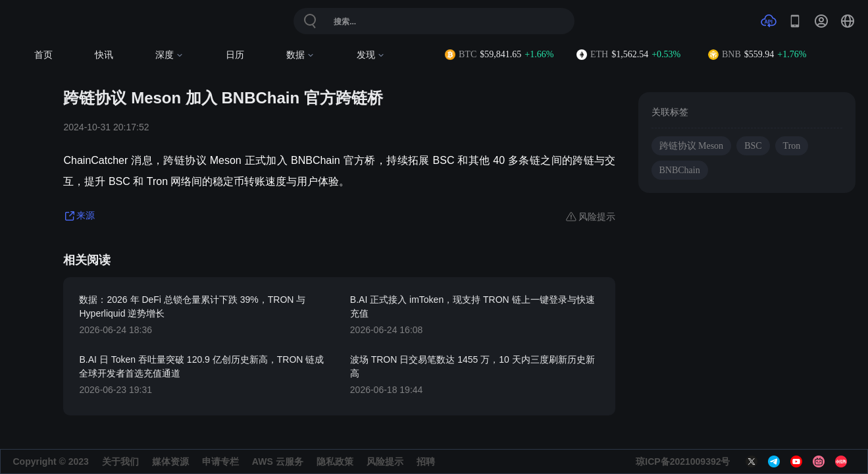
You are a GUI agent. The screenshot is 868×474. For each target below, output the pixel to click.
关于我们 (120, 461)
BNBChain (680, 170)
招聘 (426, 461)
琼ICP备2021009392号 (683, 461)
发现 (371, 55)
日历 (235, 55)
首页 (43, 55)
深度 (169, 55)
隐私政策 (335, 461)
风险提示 (385, 461)
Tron (792, 146)
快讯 (104, 55)
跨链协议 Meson (692, 146)
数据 (300, 55)
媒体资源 (170, 461)
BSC (753, 146)
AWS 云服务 (278, 461)
